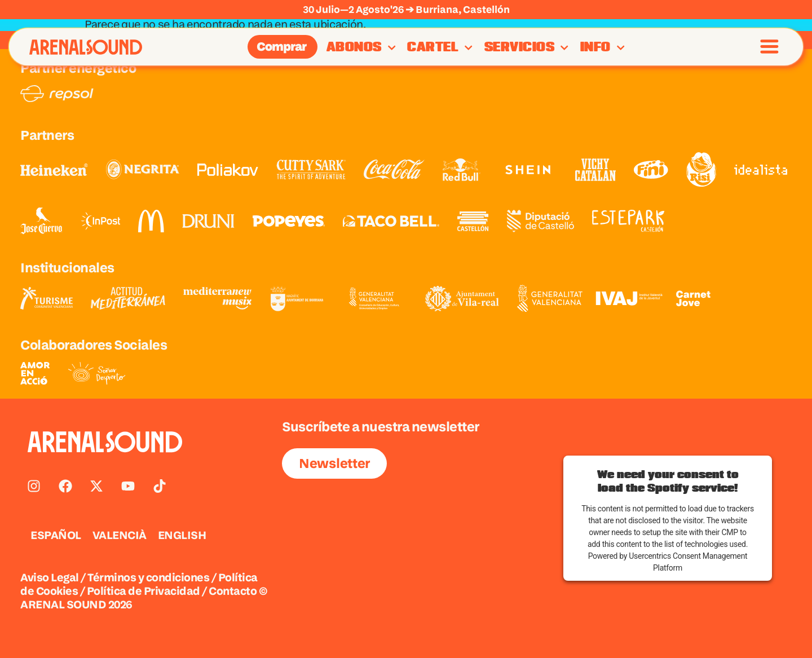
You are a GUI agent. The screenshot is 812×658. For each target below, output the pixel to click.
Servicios (527, 48)
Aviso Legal (50, 577)
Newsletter (334, 463)
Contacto (233, 591)
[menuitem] (56, 535)
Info (603, 48)
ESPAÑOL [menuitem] (56, 535)
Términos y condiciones (148, 577)
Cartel (440, 48)
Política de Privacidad (144, 591)
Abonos (361, 48)
